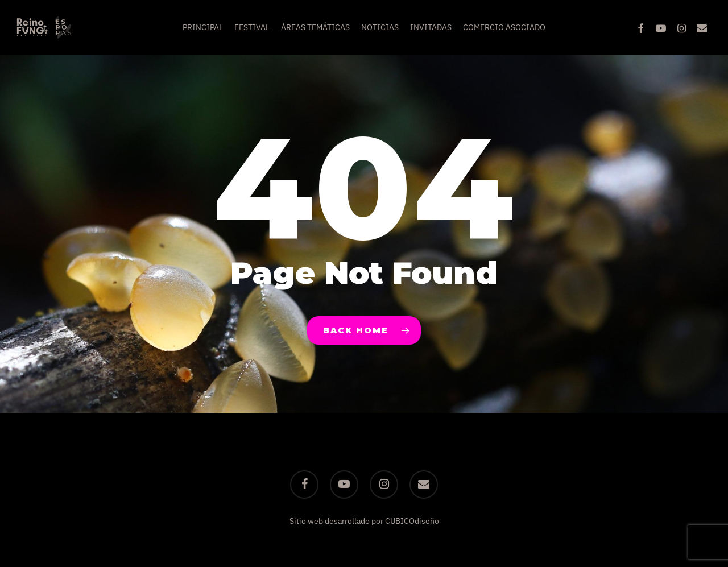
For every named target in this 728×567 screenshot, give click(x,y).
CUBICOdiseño (412, 521)
